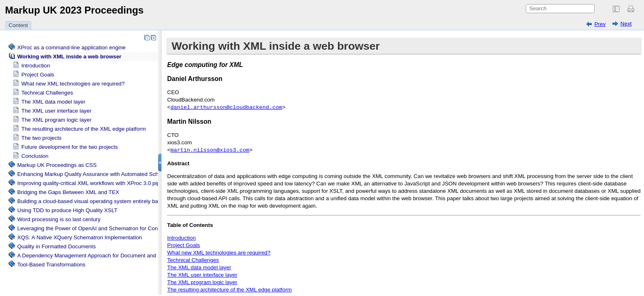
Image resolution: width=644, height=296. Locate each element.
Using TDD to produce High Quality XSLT (67, 210)
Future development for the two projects (70, 147)
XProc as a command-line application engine (71, 47)
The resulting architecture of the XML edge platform (84, 129)
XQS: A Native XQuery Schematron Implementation (80, 237)
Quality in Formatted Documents (56, 246)
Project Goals (38, 75)
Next (626, 24)
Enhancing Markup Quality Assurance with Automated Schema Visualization (109, 174)
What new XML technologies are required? (73, 84)
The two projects (41, 138)
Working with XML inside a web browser (69, 57)
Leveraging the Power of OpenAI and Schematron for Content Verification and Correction (125, 228)
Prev (600, 24)
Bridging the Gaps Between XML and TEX (68, 192)
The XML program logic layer (56, 120)
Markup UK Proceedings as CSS (57, 165)
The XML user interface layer (56, 111)
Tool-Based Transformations (51, 265)
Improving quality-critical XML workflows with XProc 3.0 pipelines (96, 183)
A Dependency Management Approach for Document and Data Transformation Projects (123, 256)
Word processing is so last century (59, 219)
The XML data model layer (53, 102)
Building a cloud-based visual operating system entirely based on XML (102, 201)
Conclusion (35, 156)
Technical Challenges (47, 93)
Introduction (36, 66)
